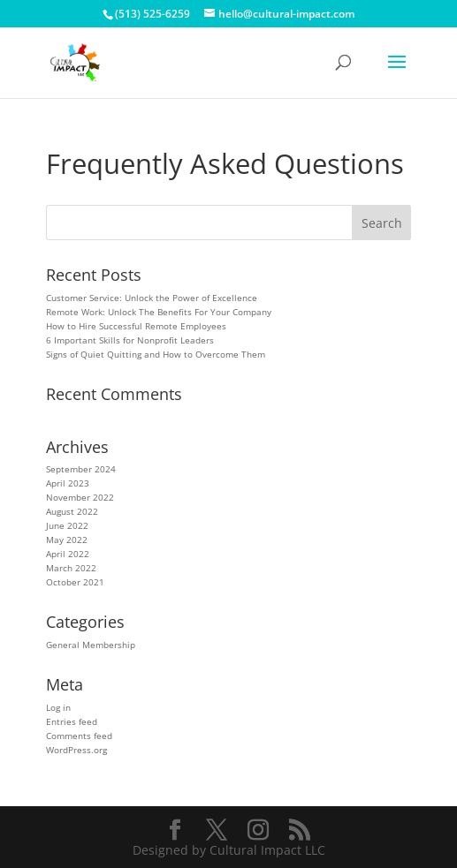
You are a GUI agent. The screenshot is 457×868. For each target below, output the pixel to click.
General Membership (91, 645)
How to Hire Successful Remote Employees (137, 326)
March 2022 (71, 568)
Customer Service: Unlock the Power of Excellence (152, 298)
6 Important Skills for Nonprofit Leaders (130, 340)
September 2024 (81, 469)
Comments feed (79, 736)
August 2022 (72, 511)
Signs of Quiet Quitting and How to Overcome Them (156, 354)
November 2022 (80, 497)
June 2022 (67, 525)
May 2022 (67, 540)
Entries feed (72, 721)
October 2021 (75, 582)
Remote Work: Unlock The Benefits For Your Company (159, 312)
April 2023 (68, 483)
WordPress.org (76, 750)
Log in (58, 707)
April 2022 (68, 554)
